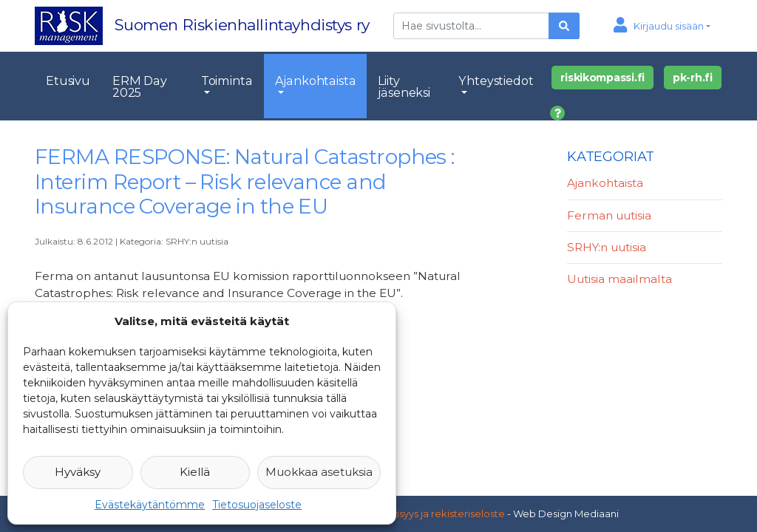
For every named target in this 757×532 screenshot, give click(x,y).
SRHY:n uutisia (197, 241)
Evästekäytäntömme (150, 505)
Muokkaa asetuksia (319, 472)
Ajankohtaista (316, 81)
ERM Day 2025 (140, 86)
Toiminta (227, 81)
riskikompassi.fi (602, 78)
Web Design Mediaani (566, 514)
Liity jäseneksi (404, 86)
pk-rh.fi (693, 78)
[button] (662, 26)
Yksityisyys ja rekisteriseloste (437, 514)
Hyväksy (78, 472)
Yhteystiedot (496, 81)
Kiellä (195, 472)
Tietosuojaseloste (257, 505)
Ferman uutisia (609, 215)
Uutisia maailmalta (619, 279)
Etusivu (68, 81)
